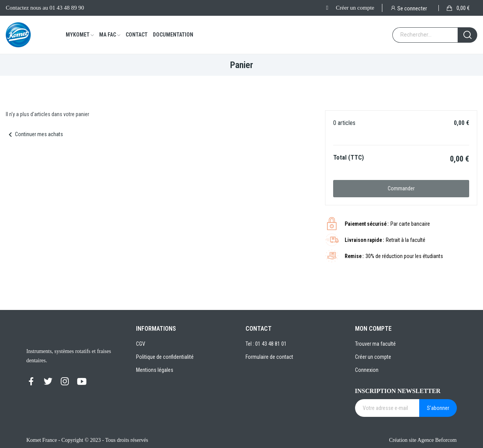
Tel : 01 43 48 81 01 (266, 344)
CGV (141, 344)
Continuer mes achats (34, 134)
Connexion (367, 370)
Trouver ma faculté (375, 344)
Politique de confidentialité (165, 357)
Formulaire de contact (269, 357)
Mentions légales (155, 370)
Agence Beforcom (437, 440)
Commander (401, 188)
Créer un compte (355, 8)
